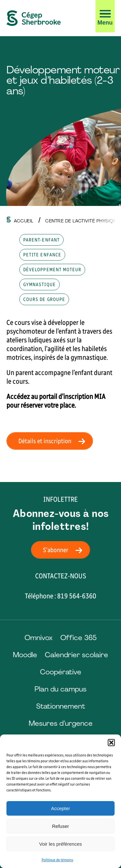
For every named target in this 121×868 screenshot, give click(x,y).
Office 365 (78, 638)
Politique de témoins (57, 860)
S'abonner (65, 550)
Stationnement (61, 706)
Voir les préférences (60, 844)
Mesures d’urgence (61, 723)
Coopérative (61, 672)
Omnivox (39, 638)
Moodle (25, 655)
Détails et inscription (54, 441)
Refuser (60, 826)
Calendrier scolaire (76, 655)
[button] (111, 743)
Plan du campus (60, 689)
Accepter (60, 808)
